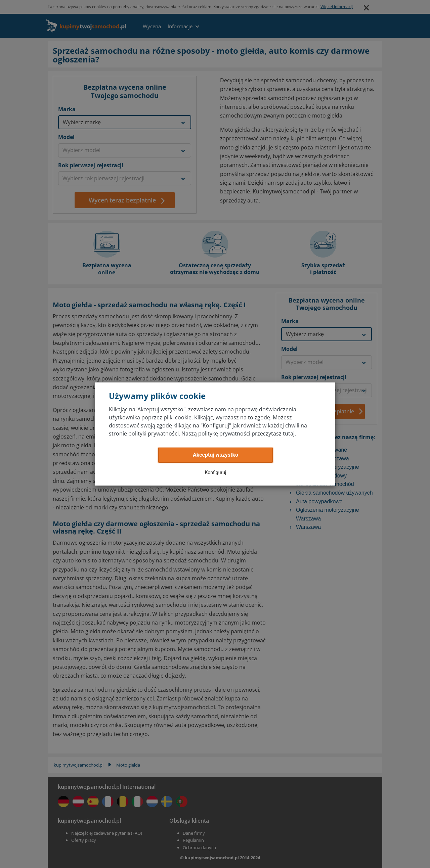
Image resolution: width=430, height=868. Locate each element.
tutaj (289, 433)
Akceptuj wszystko (216, 455)
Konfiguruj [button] (216, 472)
